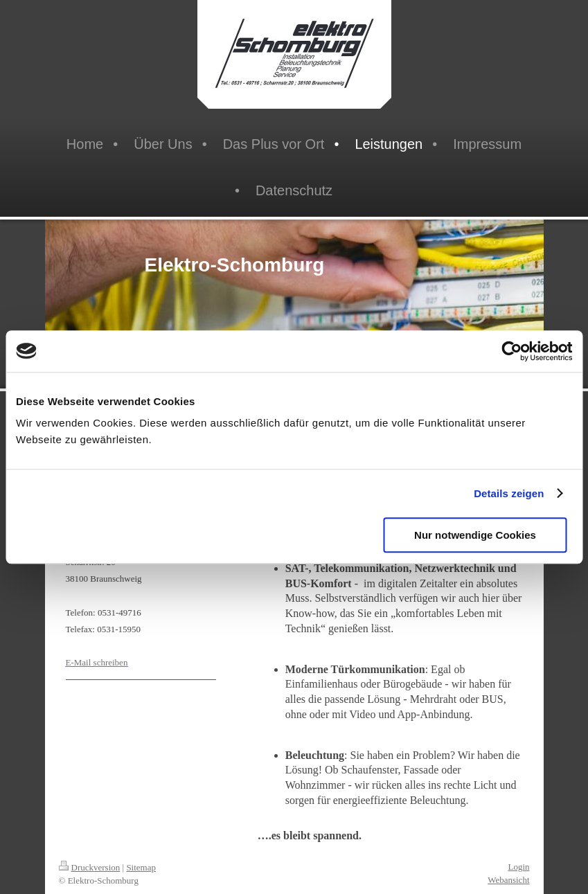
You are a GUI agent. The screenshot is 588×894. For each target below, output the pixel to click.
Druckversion (90, 867)
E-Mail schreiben (97, 662)
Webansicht (508, 880)
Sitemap (141, 867)
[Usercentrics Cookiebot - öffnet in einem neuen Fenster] (511, 351)
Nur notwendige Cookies (475, 535)
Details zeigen (509, 493)
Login (518, 867)
